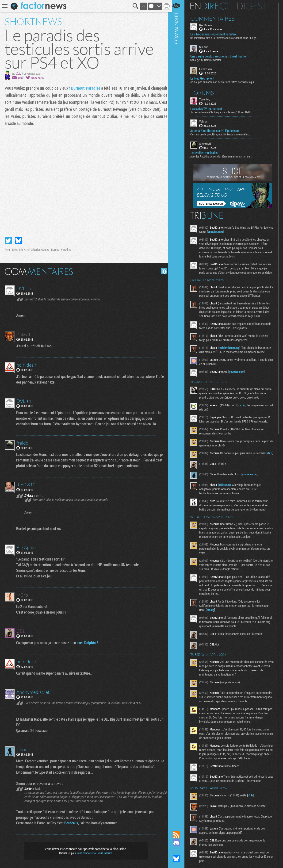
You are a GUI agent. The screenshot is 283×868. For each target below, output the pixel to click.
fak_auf (206, 47)
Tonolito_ (207, 99)
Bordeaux (71, 822)
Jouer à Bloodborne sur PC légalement (217, 131)
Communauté (179, 411)
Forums (205, 92)
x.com (244, 413)
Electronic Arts (20, 249)
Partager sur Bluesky (18, 240)
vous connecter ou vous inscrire (94, 852)
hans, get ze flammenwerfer (208, 60)
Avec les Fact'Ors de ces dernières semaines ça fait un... (224, 156)
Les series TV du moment (208, 108)
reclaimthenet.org (231, 356)
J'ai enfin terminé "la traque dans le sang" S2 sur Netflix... (225, 112)
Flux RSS (179, 835)
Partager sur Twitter (8, 240)
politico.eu (227, 494)
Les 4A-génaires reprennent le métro (215, 34)
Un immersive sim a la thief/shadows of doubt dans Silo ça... (227, 38)
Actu (7, 249)
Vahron (206, 121)
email (21, 78)
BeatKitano (208, 25)
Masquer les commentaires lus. (162, 270)
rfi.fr (205, 465)
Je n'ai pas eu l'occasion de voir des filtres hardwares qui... (226, 82)
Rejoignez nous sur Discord (179, 843)
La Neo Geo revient (205, 78)
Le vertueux (208, 69)
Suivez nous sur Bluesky (179, 859)
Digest (254, 6)
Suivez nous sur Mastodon (179, 851)
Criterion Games (40, 249)
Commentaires (215, 18)
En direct (212, 6)
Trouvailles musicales (206, 153)
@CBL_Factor (38, 78)
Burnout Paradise (85, 88)
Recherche (134, 6)
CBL (18, 73)
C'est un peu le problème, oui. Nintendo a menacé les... (223, 134)
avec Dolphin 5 (88, 642)
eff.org (213, 619)
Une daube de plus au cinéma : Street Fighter (221, 56)
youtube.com (228, 231)
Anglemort (207, 143)
